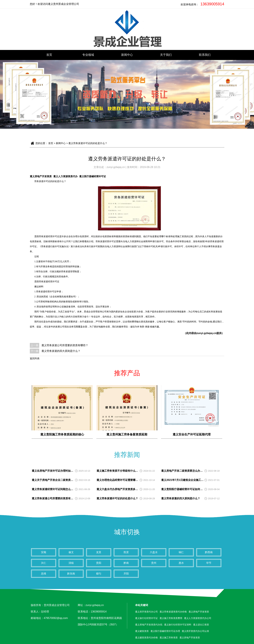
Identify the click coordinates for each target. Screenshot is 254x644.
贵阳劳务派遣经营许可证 (47, 236)
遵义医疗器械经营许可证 (93, 176)
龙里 (99, 552)
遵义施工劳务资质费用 (171, 618)
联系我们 (205, 55)
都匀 (99, 574)
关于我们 (166, 55)
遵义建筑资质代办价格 (146, 638)
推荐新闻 (127, 455)
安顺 (44, 552)
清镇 (71, 563)
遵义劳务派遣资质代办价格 (173, 612)
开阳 (126, 574)
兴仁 (44, 563)
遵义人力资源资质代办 (65, 176)
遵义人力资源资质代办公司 (198, 618)
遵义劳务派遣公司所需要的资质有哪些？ (65, 345)
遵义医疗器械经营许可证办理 (165, 631)
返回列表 (35, 358)
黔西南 (209, 552)
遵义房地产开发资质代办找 (149, 625)
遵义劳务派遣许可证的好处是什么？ (88, 143)
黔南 (126, 563)
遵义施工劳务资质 (169, 638)
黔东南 (71, 574)
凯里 (126, 552)
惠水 (181, 563)
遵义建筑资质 (142, 631)
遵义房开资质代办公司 (146, 612)
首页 (49, 55)
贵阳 (99, 563)
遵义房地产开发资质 (41, 176)
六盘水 (154, 552)
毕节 (209, 563)
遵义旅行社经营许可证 (146, 618)
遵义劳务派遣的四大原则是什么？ (61, 351)
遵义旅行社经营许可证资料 (178, 625)
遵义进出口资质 (201, 625)
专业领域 (88, 55)
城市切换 (127, 532)
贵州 (154, 563)
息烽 (44, 574)
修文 (71, 552)
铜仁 (181, 552)
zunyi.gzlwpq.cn (116, 167)
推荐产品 (127, 373)
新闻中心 (127, 55)
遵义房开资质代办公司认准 (195, 631)
